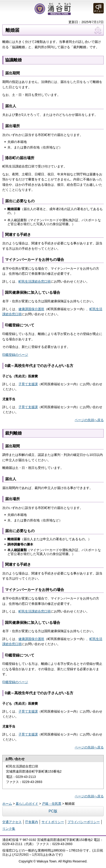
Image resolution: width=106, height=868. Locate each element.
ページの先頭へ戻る (89, 420)
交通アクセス (12, 822)
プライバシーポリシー (84, 822)
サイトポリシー (53, 822)
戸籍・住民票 (52, 804)
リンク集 (9, 829)
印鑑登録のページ (15, 355)
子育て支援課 (28, 384)
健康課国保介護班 (31, 309)
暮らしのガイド (27, 804)
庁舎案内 (32, 822)
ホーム (7, 804)
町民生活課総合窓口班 (35, 281)
